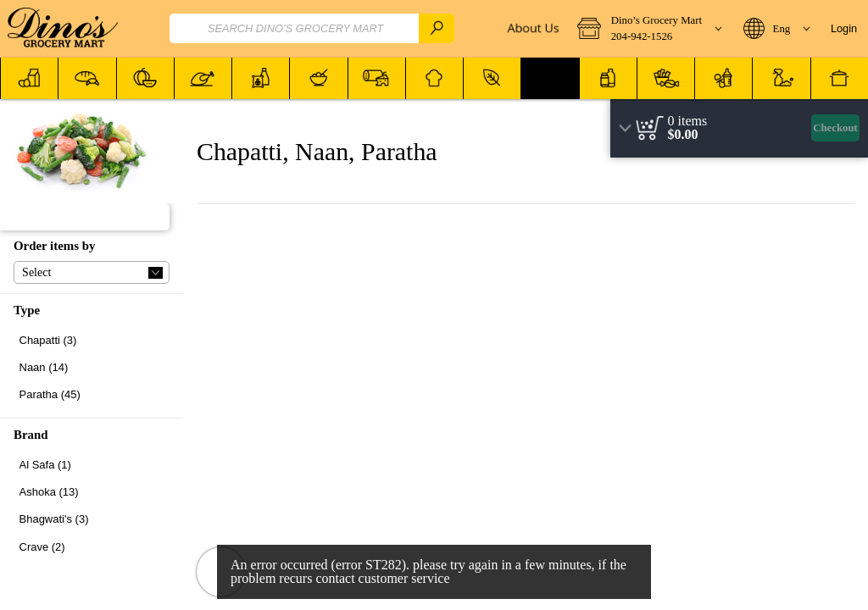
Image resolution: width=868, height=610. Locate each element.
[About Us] (532, 29)
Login (844, 28)
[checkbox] (92, 340)
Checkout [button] (835, 128)
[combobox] (312, 28)
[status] (688, 121)
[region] (739, 128)
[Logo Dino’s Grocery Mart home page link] (63, 29)
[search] (437, 28)
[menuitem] (29, 78)
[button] (649, 29)
